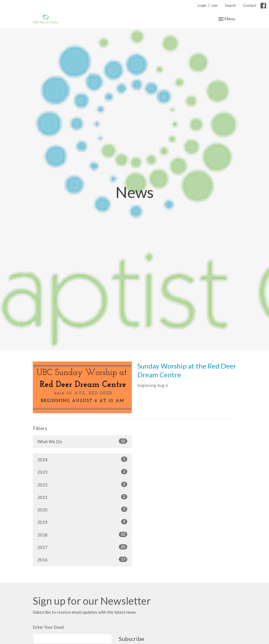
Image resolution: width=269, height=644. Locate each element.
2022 (82, 484)
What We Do (82, 441)
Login (202, 5)
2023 (82, 472)
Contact (250, 5)
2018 (82, 535)
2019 (82, 522)
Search (230, 5)
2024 (82, 459)
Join (214, 5)
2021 (82, 497)
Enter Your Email (48, 627)
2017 (82, 547)
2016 (82, 559)
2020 (82, 509)
